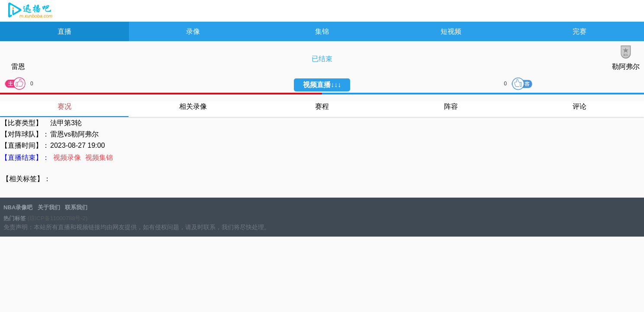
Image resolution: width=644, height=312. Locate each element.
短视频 (451, 31)
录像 (193, 31)
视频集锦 (99, 158)
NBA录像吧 (29, 11)
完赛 (580, 31)
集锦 (322, 31)
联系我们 (76, 207)
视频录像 (67, 158)
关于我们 (49, 207)
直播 (64, 31)
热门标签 (15, 218)
